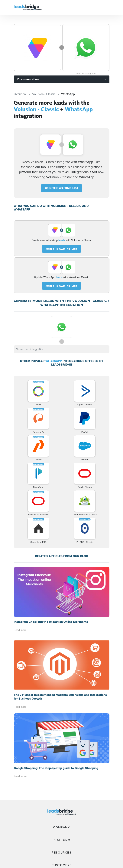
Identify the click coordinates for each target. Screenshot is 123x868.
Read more (20, 630)
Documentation (28, 79)
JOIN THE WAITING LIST (61, 188)
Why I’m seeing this (86, 74)
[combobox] (62, 349)
